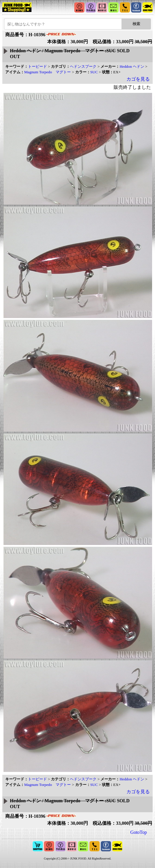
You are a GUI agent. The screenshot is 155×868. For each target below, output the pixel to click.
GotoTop (139, 832)
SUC (94, 72)
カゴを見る (138, 79)
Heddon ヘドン (132, 66)
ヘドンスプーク (83, 66)
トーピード (37, 66)
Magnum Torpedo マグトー (47, 72)
